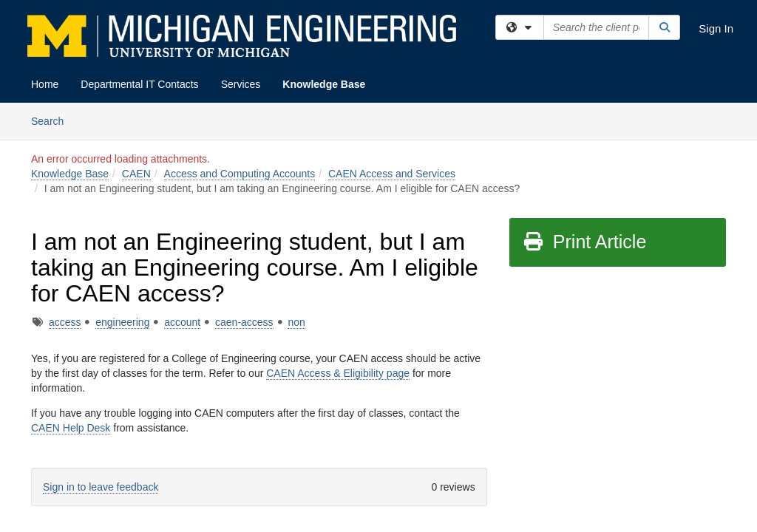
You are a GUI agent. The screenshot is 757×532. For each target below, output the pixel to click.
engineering (122, 322)
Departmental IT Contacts (139, 84)
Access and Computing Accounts (240, 174)
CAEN (136, 174)
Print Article (584, 242)
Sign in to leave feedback (101, 487)
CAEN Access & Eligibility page (338, 373)
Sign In (716, 28)
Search (53, 120)
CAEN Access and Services (392, 174)
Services (241, 84)
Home (45, 84)
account (182, 322)
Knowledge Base (324, 84)
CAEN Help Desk (71, 428)
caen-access (244, 322)
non (296, 322)
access (65, 322)
